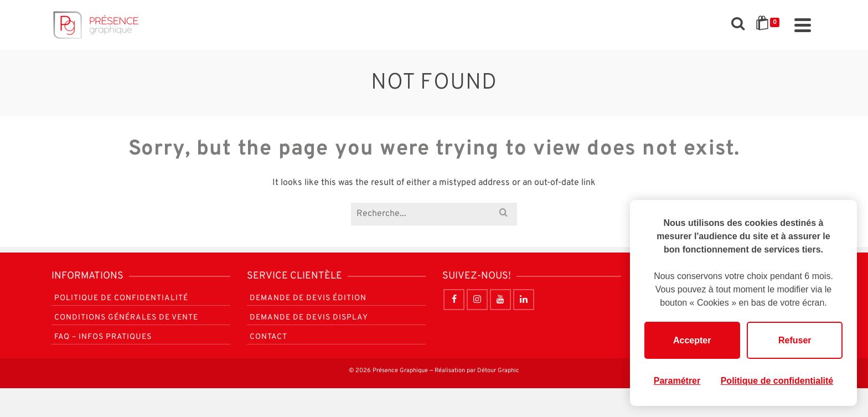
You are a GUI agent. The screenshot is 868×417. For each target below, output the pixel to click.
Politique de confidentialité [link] (777, 381)
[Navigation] (803, 25)
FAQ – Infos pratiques (103, 337)
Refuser (795, 340)
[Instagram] (477, 300)
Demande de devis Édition (308, 298)
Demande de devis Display (309, 318)
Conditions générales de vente (126, 318)
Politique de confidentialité (121, 298)
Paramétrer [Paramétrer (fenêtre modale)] (677, 381)
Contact (268, 337)
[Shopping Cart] (769, 25)
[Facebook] (454, 300)
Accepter (692, 340)
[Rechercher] (738, 25)
